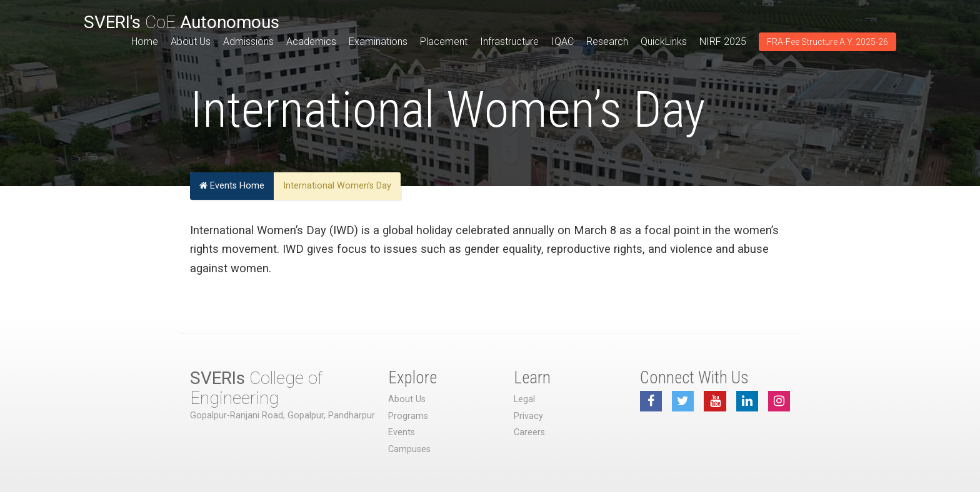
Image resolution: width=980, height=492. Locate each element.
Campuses (409, 449)
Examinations (378, 42)
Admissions (248, 42)
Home (145, 42)
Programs (408, 416)
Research (607, 42)
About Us (191, 42)
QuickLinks (664, 42)
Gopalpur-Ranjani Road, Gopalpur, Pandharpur (282, 416)
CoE (182, 22)
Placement (444, 42)
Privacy (528, 416)
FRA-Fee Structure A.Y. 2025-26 (827, 42)
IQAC (562, 42)
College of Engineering (256, 388)
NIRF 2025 (723, 42)
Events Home (232, 186)
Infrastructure (509, 42)
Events (402, 432)
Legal (524, 399)
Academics (311, 42)
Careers (529, 432)
